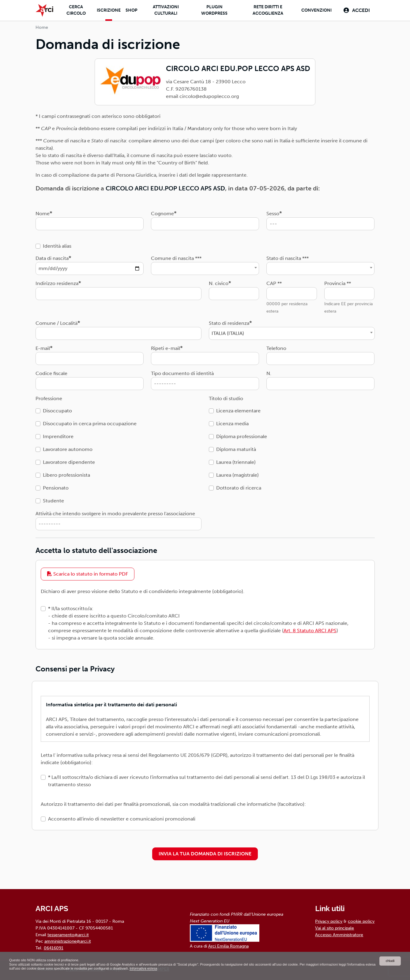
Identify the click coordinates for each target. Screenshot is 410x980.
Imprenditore (58, 436)
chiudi (390, 960)
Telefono (276, 348)
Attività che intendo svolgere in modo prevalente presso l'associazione (115, 513)
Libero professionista (66, 475)
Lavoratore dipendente (69, 462)
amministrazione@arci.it (68, 941)
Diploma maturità (236, 449)
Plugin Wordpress (213, 10)
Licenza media (232, 423)
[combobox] (205, 268)
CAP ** (274, 283)
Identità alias (57, 246)
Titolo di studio (226, 398)
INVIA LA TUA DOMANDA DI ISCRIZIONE (205, 854)
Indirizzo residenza (57, 283)
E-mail (43, 348)
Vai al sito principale (335, 928)
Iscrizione (108, 11)
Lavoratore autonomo (68, 449)
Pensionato (56, 488)
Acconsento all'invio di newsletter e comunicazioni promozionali (122, 819)
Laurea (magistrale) (237, 475)
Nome (43, 213)
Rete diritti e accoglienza (267, 10)
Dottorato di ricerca (239, 488)
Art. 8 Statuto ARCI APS (310, 631)
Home (42, 27)
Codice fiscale (51, 373)
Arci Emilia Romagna (228, 946)
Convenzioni (316, 11)
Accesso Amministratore (339, 934)
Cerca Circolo (75, 10)
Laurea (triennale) (236, 462)
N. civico (219, 283)
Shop (131, 11)
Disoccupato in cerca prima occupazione (90, 423)
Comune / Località (56, 323)
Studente (53, 500)
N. (269, 373)
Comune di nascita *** (176, 258)
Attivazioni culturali (165, 10)
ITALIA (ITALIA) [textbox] (228, 333)
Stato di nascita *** (288, 258)
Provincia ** (338, 283)
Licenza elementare (238, 410)
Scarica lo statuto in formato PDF (88, 574)
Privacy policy (329, 921)
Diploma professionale (242, 436)
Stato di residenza (229, 323)
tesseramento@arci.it (68, 934)
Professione (49, 398)
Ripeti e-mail (166, 348)
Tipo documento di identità (182, 373)
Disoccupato (57, 410)
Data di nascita (52, 258)
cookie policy (361, 921)
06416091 (54, 948)
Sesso (273, 213)
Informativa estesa (188, 968)
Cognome (162, 213)
